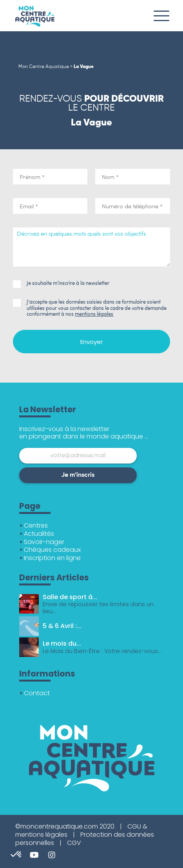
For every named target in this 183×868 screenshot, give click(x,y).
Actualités (39, 534)
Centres (36, 525)
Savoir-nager (44, 542)
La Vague (84, 67)
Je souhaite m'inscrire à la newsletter (61, 283)
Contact (37, 693)
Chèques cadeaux (52, 550)
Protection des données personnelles (85, 839)
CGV (74, 843)
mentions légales (94, 314)
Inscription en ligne (52, 558)
